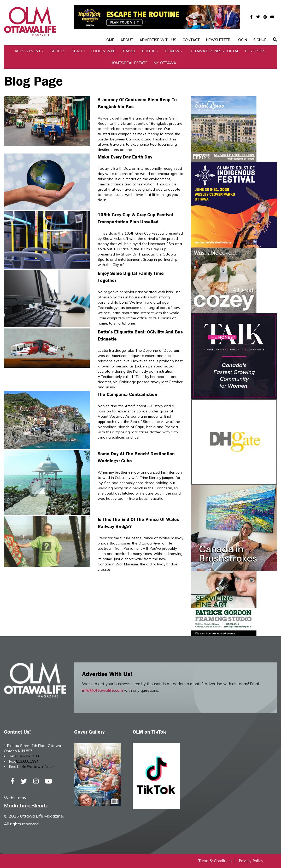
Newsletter (218, 40)
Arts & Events (29, 51)
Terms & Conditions (215, 861)
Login (242, 40)
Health (78, 51)
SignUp (260, 40)
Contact (191, 40)
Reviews (174, 51)
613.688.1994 (27, 761)
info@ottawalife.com (103, 690)
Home (109, 40)
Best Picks (255, 51)
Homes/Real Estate (129, 63)
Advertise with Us (158, 40)
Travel (129, 51)
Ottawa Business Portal (214, 51)
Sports (58, 51)
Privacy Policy (251, 861)
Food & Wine (104, 51)
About (127, 40)
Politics (150, 51)
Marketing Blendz (26, 805)
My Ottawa (165, 63)
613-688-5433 (27, 756)
